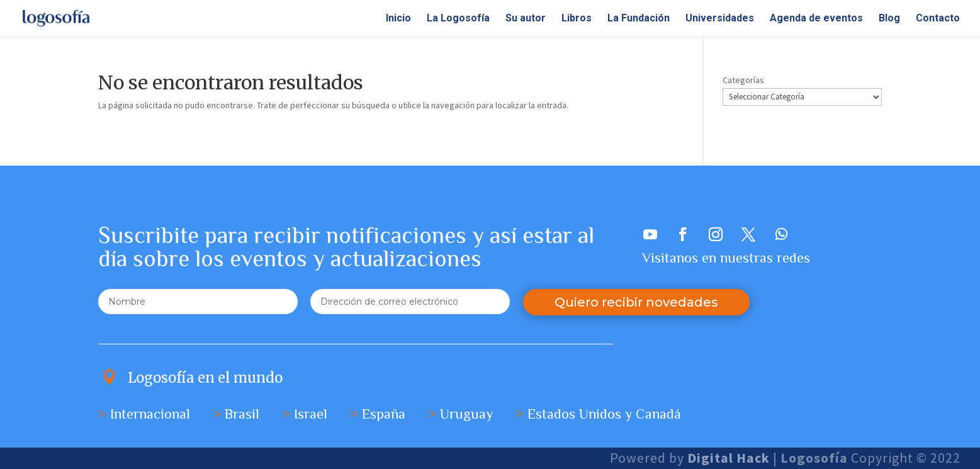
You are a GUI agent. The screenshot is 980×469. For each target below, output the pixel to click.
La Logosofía (458, 19)
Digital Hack (730, 458)
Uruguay (466, 414)
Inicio (398, 19)
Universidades (720, 19)
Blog (889, 19)
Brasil (242, 414)
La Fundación (639, 19)
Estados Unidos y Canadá (604, 414)
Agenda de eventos (816, 19)
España (384, 414)
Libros (577, 19)
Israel (311, 414)
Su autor (526, 19)
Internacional (150, 414)
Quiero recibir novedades (636, 302)
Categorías (743, 80)
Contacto (938, 19)
